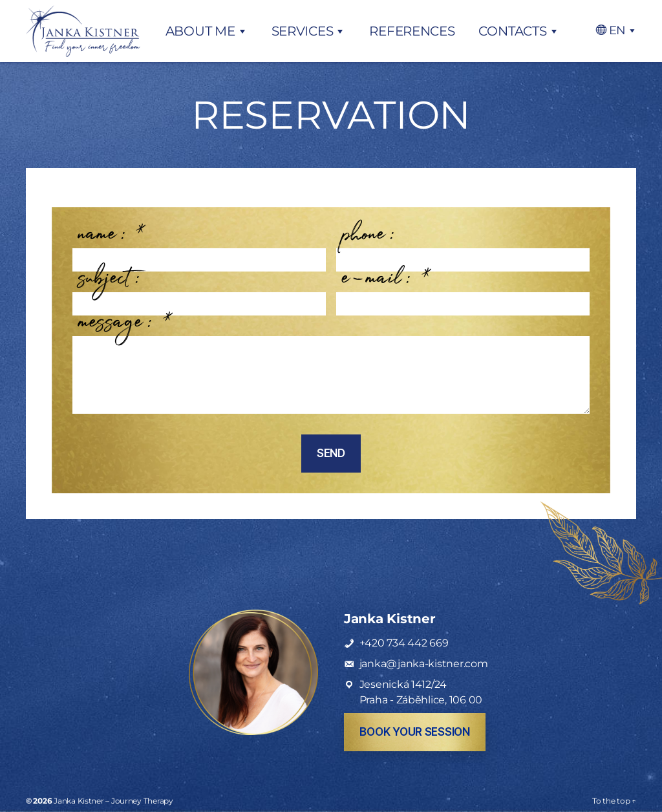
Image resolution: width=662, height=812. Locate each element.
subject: (110, 284)
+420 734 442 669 (404, 643)
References (412, 31)
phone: (369, 240)
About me (200, 31)
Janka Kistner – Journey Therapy (113, 801)
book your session (414, 732)
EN (617, 30)
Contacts (513, 31)
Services (303, 31)
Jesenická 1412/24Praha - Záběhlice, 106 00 (421, 692)
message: (125, 328)
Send (331, 453)
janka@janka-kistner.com (424, 664)
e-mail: (387, 284)
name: (112, 240)
